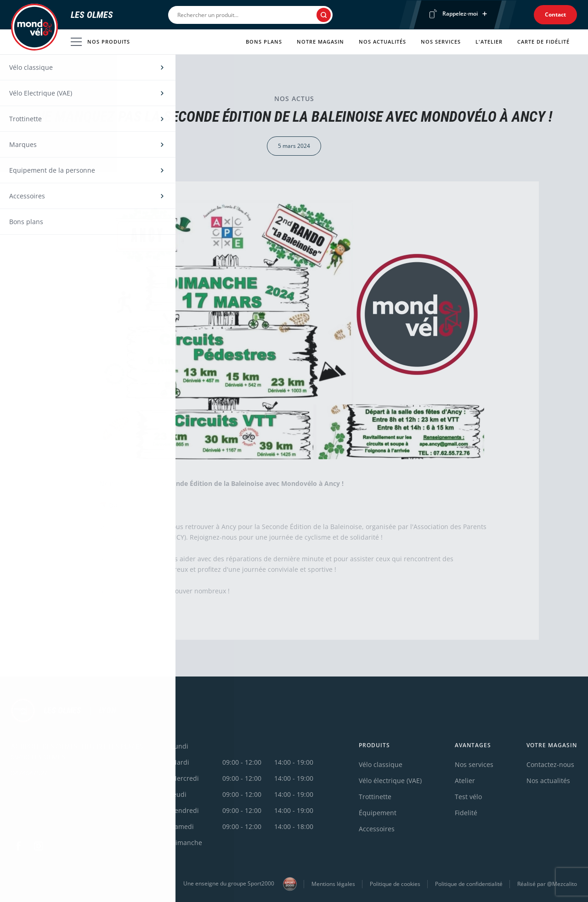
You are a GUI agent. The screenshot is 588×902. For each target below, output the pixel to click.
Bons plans (264, 42)
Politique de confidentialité (469, 884)
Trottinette (375, 797)
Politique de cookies (395, 884)
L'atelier (489, 42)
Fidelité (466, 813)
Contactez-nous (550, 764)
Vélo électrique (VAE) (390, 781)
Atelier (465, 781)
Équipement (378, 813)
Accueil (20, 74)
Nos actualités (382, 42)
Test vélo (468, 797)
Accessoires (377, 829)
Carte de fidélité (543, 42)
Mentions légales (333, 884)
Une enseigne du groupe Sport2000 (240, 884)
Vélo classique (381, 764)
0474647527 (29, 773)
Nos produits (100, 42)
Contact (555, 14)
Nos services (441, 42)
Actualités (54, 74)
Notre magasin (320, 42)
